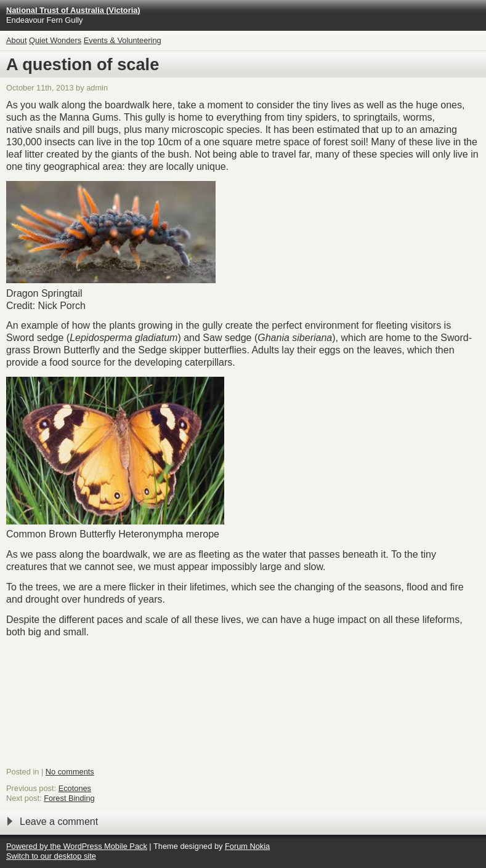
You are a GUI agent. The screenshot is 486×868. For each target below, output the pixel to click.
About (16, 40)
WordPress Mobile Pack (105, 846)
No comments (70, 772)
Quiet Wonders (55, 40)
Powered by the (34, 846)
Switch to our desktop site (51, 856)
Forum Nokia (247, 846)
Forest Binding (69, 798)
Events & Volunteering (123, 40)
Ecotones (75, 788)
